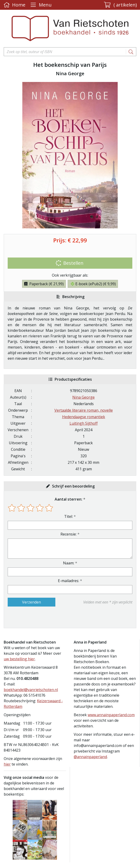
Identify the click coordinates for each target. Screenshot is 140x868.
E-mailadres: (68, 581)
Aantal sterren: (68, 499)
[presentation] (37, 617)
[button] (120, 5)
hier (7, 764)
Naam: (69, 563)
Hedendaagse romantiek (84, 417)
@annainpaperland (90, 757)
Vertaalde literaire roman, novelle (84, 410)
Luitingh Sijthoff (84, 423)
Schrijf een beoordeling (73, 486)
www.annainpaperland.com (111, 715)
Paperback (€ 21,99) (44, 284)
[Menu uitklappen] (40, 5)
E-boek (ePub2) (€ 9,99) (93, 284)
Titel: (68, 516)
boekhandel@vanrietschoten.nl (31, 690)
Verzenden (32, 602)
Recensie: (68, 534)
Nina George (83, 397)
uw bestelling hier (19, 659)
